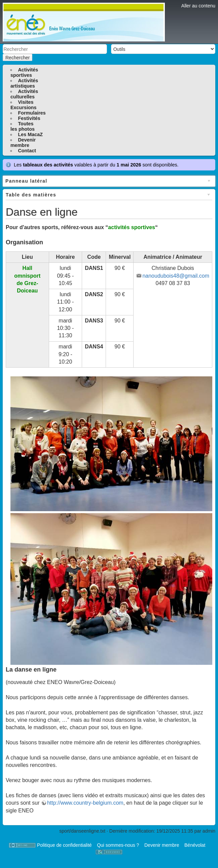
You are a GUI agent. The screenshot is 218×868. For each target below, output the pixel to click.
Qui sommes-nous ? (118, 845)
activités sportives (132, 227)
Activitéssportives (24, 72)
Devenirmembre (23, 143)
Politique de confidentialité (64, 845)
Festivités (29, 118)
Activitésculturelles (24, 94)
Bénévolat (195, 845)
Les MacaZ (30, 134)
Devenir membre (162, 845)
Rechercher (17, 58)
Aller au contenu (198, 6)
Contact (27, 151)
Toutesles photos (23, 126)
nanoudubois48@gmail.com (176, 276)
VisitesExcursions (24, 105)
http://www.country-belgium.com (85, 803)
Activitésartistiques (24, 83)
